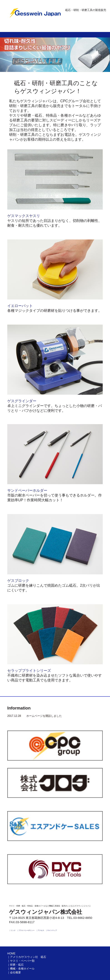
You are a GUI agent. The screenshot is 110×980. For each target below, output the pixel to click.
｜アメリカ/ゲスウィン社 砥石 (27, 957)
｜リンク (12, 930)
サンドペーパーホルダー (27, 490)
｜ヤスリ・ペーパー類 (21, 961)
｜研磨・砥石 (15, 965)
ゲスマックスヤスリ (24, 216)
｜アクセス (40, 930)
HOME (11, 954)
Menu (99, 28)
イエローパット (20, 306)
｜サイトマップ (51, 930)
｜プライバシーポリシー (26, 930)
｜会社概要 (14, 972)
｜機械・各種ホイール (21, 969)
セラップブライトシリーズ (29, 671)
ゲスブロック (18, 581)
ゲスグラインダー (22, 401)
